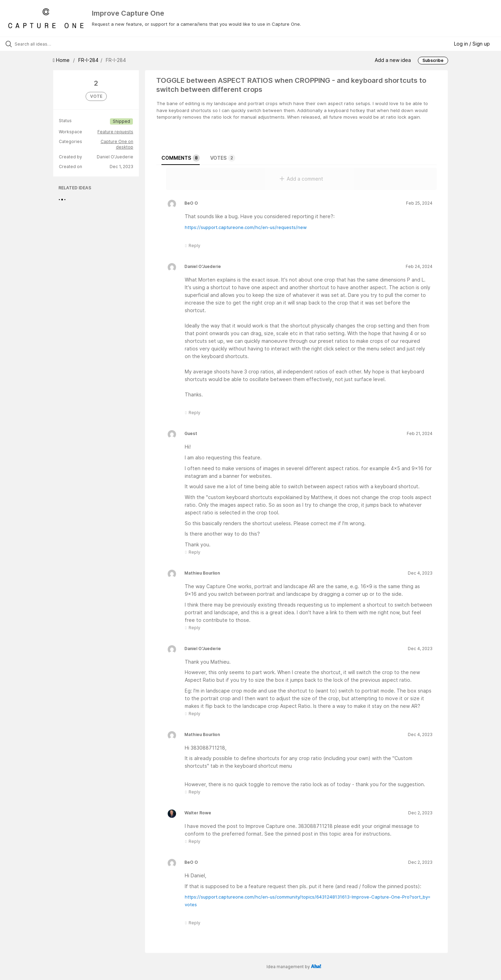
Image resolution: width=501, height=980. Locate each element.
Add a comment (301, 179)
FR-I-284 (88, 60)
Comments (181, 158)
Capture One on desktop (117, 144)
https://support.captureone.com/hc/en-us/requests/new (246, 227)
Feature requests (115, 132)
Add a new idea (393, 60)
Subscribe (433, 60)
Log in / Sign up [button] (472, 44)
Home (62, 60)
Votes (223, 158)
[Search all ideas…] (59, 44)
